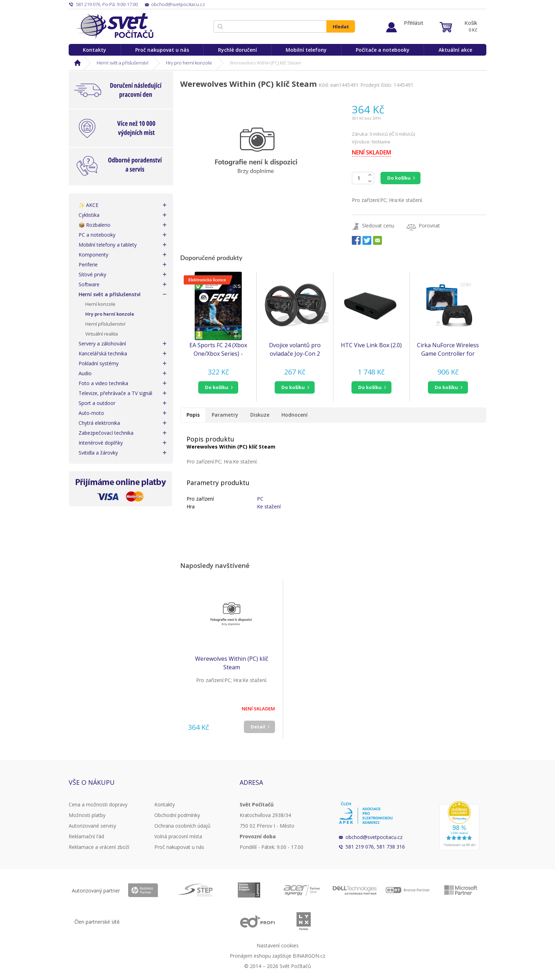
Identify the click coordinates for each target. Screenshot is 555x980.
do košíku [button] (217, 387)
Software (89, 284)
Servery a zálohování (102, 343)
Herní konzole (100, 304)
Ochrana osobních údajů (182, 826)
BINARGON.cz (309, 956)
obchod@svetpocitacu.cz (374, 837)
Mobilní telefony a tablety (108, 245)
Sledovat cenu (378, 226)
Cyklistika (89, 215)
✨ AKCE (88, 205)
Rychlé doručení (238, 50)
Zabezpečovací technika (106, 433)
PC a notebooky (97, 235)
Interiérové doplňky (101, 443)
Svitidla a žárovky (98, 453)
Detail (258, 727)
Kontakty (95, 50)
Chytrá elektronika (99, 423)
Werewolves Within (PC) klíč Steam (232, 663)
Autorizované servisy (92, 826)
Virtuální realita (102, 334)
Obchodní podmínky (177, 815)
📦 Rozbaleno (95, 225)
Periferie (88, 264)
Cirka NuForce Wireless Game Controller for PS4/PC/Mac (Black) (448, 350)
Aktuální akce (455, 50)
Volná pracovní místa (178, 836)
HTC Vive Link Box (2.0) (371, 345)
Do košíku (399, 178)
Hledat (341, 27)
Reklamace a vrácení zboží (99, 847)
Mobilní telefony (306, 50)
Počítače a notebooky (383, 50)
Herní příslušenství (105, 324)
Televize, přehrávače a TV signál (115, 393)
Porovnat (429, 226)
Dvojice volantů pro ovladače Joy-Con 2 (295, 349)
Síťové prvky (92, 274)
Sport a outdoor (97, 403)
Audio (85, 373)
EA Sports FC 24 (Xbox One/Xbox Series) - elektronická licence (218, 350)
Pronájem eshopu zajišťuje (261, 956)
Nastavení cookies (278, 945)
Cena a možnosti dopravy (98, 804)
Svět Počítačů (115, 26)
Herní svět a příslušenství (122, 63)
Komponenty (93, 255)
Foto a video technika (103, 383)
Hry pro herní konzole (189, 63)
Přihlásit (414, 23)
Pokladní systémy (99, 363)
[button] (218, 387)
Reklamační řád (86, 836)
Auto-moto (91, 413)
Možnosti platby (87, 815)
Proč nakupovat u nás (162, 50)
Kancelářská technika (103, 353)
